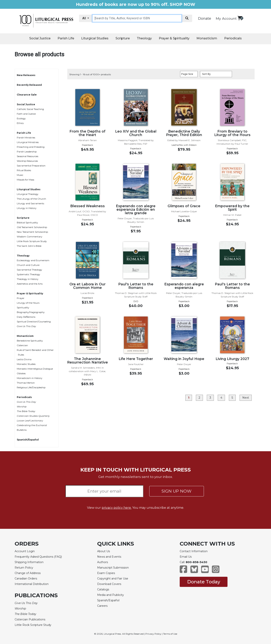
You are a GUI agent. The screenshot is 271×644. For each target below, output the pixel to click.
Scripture (123, 38)
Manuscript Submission (113, 568)
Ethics (20, 123)
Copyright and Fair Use (113, 579)
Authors (103, 562)
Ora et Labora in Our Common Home (88, 286)
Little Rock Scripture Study (32, 241)
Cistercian (22, 345)
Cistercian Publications (30, 619)
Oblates (21, 373)
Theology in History (28, 279)
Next (246, 398)
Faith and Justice (26, 114)
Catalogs (103, 589)
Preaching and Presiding (31, 147)
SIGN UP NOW (176, 491)
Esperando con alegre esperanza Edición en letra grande (136, 209)
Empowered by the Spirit (232, 208)
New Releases (26, 75)
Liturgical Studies (95, 38)
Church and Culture (28, 265)
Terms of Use (170, 634)
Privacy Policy (153, 634)
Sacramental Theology (29, 270)
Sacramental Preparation (31, 166)
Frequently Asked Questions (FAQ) (38, 557)
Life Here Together (136, 359)
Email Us (186, 557)
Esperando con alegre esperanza (184, 286)
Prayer (21, 298)
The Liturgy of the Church (31, 199)
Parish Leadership (27, 152)
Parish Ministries (26, 138)
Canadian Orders (26, 579)
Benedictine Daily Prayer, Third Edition (184, 133)
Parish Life (66, 38)
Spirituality (23, 307)
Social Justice (40, 38)
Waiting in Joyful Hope (184, 359)
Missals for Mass (25, 180)
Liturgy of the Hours (28, 303)
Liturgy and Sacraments (30, 203)
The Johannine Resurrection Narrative (88, 360)
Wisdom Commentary (30, 237)
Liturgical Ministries (28, 142)
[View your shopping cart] (240, 18)
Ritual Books (24, 170)
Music (20, 175)
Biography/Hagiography (31, 312)
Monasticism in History (30, 378)
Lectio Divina (24, 359)
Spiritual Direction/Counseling (34, 322)
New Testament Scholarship (32, 232)
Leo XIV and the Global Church (136, 133)
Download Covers (109, 584)
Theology (144, 38)
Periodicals (233, 38)
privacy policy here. (117, 508)
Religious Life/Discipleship (31, 387)
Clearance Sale (27, 95)
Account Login (25, 551)
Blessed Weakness (88, 206)
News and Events (109, 557)
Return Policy (24, 568)
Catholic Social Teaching (30, 109)
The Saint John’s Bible (29, 246)
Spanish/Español (28, 440)
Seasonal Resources (28, 156)
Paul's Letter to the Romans (136, 286)
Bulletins (22, 430)
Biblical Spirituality (27, 222)
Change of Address (28, 573)
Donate (205, 19)
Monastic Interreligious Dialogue (35, 369)
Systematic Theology (28, 274)
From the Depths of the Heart (87, 133)
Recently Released (29, 85)
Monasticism (207, 38)
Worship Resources (27, 161)
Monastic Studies (26, 364)
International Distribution (32, 584)
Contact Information (194, 551)
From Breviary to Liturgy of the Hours (232, 133)
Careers (102, 606)
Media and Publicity (111, 595)
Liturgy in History (27, 208)
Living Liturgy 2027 (232, 359)
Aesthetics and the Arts (30, 284)
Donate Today (204, 582)
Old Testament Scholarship (32, 227)
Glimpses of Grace (184, 206)
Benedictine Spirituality (30, 341)
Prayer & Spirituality (174, 38)
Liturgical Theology (28, 194)
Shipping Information (29, 562)
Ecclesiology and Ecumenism (33, 260)
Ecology (21, 118)
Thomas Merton (26, 383)
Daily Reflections (26, 317)
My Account (226, 18)
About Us (104, 551)
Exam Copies (106, 573)
